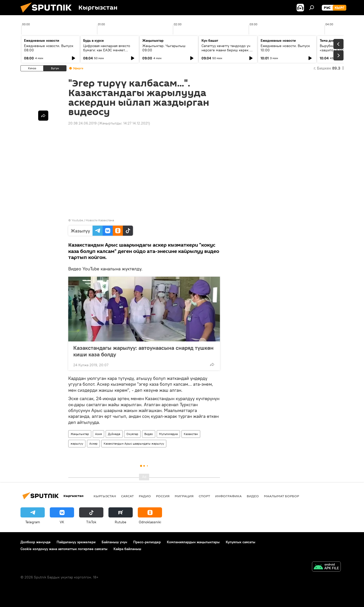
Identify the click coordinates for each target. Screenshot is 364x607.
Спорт (204, 496)
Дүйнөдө (114, 434)
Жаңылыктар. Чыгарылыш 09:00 (164, 48)
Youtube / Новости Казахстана (93, 220)
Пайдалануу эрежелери (76, 542)
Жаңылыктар (80, 434)
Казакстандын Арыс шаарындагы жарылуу (134, 443)
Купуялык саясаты (241, 542)
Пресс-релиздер (147, 542)
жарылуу (77, 443)
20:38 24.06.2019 (82, 123)
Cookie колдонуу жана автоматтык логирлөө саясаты (64, 549)
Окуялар (132, 434)
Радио (145, 496)
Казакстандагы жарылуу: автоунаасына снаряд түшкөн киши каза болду (143, 351)
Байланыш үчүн (114, 542)
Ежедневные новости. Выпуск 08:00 (49, 48)
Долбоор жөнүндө (36, 542)
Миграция (184, 496)
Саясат (127, 496)
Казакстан (191, 434)
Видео (149, 434)
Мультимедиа (168, 434)
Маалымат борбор (281, 496)
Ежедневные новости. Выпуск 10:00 (285, 48)
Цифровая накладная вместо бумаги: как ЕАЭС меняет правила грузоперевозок (107, 50)
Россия (163, 496)
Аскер (93, 443)
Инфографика (228, 496)
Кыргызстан (105, 496)
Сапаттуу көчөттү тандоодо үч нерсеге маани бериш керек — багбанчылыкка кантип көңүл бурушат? (227, 52)
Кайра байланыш (127, 549)
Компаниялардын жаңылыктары (193, 542)
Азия (98, 434)
